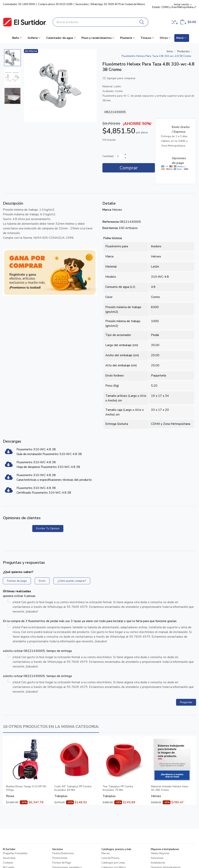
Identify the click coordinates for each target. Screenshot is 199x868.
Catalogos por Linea (113, 863)
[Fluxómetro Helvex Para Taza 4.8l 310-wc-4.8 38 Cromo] (60, 86)
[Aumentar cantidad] (125, 155)
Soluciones (157, 858)
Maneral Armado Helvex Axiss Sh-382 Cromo (170, 788)
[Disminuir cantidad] (125, 158)
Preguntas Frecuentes (15, 853)
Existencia (110, 228)
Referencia (111, 222)
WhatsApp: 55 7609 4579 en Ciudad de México (118, 4)
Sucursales (82, 4)
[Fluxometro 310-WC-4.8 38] (9, 453)
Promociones (60, 858)
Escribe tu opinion (48, 528)
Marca (107, 210)
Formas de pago (17, 581)
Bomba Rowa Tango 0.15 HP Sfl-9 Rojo (27, 788)
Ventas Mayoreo (160, 853)
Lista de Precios (110, 858)
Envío (42, 581)
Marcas (106, 853)
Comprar (129, 168)
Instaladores (158, 863)
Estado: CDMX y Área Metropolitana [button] (174, 7)
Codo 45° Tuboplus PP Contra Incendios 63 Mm (73, 788)
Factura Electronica (63, 853)
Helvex (117, 210)
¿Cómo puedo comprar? (72, 581)
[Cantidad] (119, 156)
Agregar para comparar (119, 78)
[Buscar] (142, 22)
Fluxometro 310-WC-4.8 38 (36, 449)
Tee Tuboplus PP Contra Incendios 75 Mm (118, 788)
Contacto (8, 863)
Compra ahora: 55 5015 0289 (55, 4)
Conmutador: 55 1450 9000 (19, 4)
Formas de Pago (62, 863)
